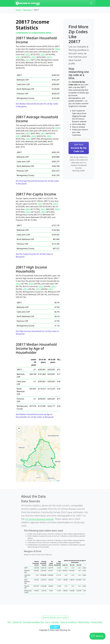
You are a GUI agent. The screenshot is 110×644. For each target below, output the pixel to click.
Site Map (55, 622)
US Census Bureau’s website (39, 519)
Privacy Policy (97, 622)
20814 (43, 54)
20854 (57, 49)
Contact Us (17, 622)
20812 (28, 60)
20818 (49, 57)
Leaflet (58, 481)
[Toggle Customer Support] (98, 636)
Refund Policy (84, 622)
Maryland (27, 10)
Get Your (79, 148)
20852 (28, 54)
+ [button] (19, 429)
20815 (18, 57)
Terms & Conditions (68, 622)
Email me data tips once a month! (55, 617)
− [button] (19, 432)
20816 (34, 57)
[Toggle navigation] (91, 3)
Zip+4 (48, 622)
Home (18, 10)
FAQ (9, 622)
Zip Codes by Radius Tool (33, 622)
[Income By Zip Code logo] (28, 3)
